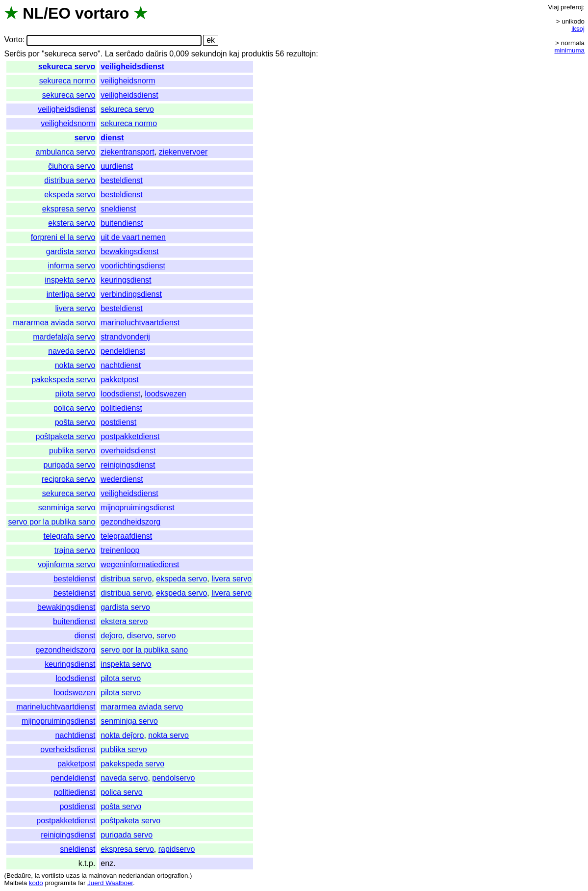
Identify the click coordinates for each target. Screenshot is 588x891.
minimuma (570, 50)
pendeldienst (123, 351)
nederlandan (137, 876)
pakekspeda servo (63, 380)
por (34, 54)
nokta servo (75, 365)
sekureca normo (67, 81)
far (82, 883)
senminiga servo (67, 508)
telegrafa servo (70, 536)
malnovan (102, 876)
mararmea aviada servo (54, 323)
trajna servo (75, 550)
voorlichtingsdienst (133, 266)
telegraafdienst (126, 536)
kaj (234, 54)
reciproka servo (68, 479)
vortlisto (53, 876)
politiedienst (121, 408)
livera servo (76, 308)
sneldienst (118, 209)
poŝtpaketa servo (65, 436)
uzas (73, 876)
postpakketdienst (130, 436)
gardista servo (71, 251)
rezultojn (301, 54)
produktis (257, 54)
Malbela (15, 883)
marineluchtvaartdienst (140, 323)
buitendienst (122, 223)
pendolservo (173, 778)
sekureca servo (67, 66)
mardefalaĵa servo (64, 337)
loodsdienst (120, 394)
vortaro (102, 13)
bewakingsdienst (129, 251)
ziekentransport (127, 152)
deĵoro (111, 636)
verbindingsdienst (131, 294)
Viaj (553, 7)
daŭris (156, 54)
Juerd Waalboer (110, 883)
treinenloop (120, 550)
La (109, 54)
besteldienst (121, 180)
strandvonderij (125, 337)
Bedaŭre (19, 876)
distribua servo (70, 180)
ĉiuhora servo (72, 166)
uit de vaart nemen (133, 237)
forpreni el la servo (63, 237)
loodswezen (166, 394)
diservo (140, 636)
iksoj (578, 29)
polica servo (74, 408)
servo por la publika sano (51, 522)
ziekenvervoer (183, 152)
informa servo (71, 266)
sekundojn (209, 54)
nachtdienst (121, 365)
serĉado (130, 54)
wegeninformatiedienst (140, 564)
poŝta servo (75, 422)
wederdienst (122, 479)
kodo (36, 883)
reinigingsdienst (128, 465)
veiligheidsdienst (132, 66)
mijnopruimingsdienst (137, 508)
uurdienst (117, 166)
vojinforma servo (66, 564)
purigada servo (70, 465)
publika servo (72, 451)
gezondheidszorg (130, 522)
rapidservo (177, 849)
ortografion (173, 876)
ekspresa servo (69, 209)
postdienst (118, 422)
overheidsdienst (128, 451)
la (37, 876)
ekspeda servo (70, 195)
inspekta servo (70, 280)
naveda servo (72, 351)
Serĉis (15, 54)
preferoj (572, 7)
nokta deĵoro (122, 735)
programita (60, 883)
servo (85, 138)
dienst (112, 138)
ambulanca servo (66, 152)
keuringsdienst (126, 280)
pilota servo (76, 394)
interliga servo (71, 294)
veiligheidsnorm (128, 81)
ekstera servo (72, 223)
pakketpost (119, 380)
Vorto (13, 40)
